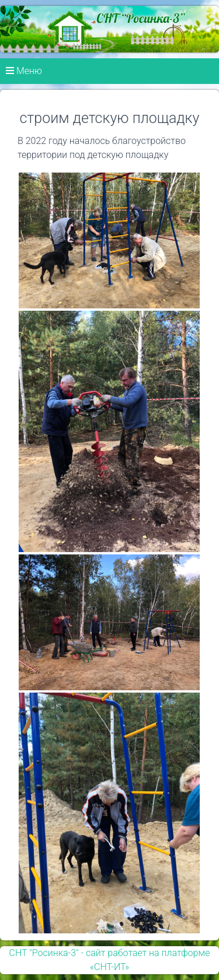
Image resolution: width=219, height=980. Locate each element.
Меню (24, 71)
